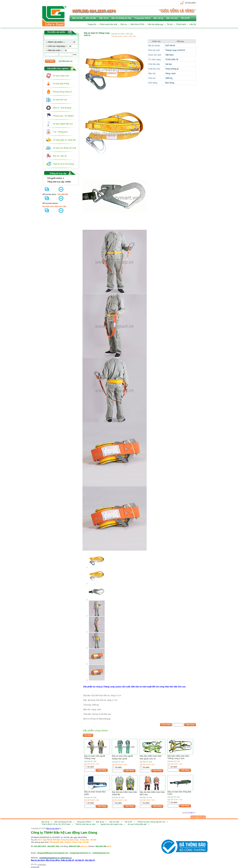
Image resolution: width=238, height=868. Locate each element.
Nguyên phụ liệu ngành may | (113, 824)
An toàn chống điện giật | (138, 824)
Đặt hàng (190, 725)
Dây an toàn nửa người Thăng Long (95, 757)
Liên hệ (193, 24)
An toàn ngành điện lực (63, 124)
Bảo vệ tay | (101, 822)
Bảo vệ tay (158, 18)
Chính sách (181, 24)
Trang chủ (92, 24)
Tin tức (170, 24)
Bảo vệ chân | (116, 822)
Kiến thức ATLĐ (137, 24)
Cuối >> (192, 813)
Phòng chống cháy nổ (62, 92)
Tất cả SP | (129, 822)
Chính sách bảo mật (108, 24)
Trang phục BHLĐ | (85, 822)
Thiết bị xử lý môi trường (63, 164)
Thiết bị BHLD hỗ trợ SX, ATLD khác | (57, 824)
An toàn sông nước (61, 76)
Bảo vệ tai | (47, 822)
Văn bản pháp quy (156, 24)
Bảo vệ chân (172, 18)
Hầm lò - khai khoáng (62, 108)
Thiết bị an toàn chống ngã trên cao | (152, 822)
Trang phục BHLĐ (142, 18)
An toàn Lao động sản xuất (65, 148)
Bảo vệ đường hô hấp (121, 18)
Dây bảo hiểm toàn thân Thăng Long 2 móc (178, 757)
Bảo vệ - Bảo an (60, 156)
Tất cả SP (185, 18)
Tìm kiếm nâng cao (65, 61)
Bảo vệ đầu (91, 18)
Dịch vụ (124, 24)
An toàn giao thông (61, 84)
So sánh (91, 767)
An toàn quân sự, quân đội (64, 140)
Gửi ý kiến (166, 725)
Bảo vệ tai (104, 18)
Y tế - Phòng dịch (60, 132)
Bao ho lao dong (53, 828)
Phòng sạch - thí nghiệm (63, 116)
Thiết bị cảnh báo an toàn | (87, 824)
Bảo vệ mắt (77, 18)
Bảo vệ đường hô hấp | (64, 822)
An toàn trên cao (60, 100)
